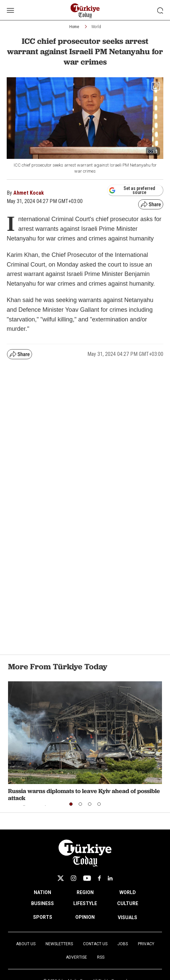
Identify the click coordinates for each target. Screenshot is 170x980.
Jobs (123, 944)
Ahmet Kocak (29, 193)
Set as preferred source (132, 190)
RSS (101, 957)
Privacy (146, 944)
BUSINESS (42, 903)
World (96, 27)
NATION (42, 892)
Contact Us (95, 944)
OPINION (85, 917)
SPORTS (43, 917)
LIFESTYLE (85, 903)
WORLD (128, 892)
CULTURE (128, 903)
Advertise (76, 957)
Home (74, 27)
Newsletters (59, 944)
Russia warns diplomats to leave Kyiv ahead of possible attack (84, 795)
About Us (26, 944)
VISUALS (127, 917)
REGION (85, 892)
